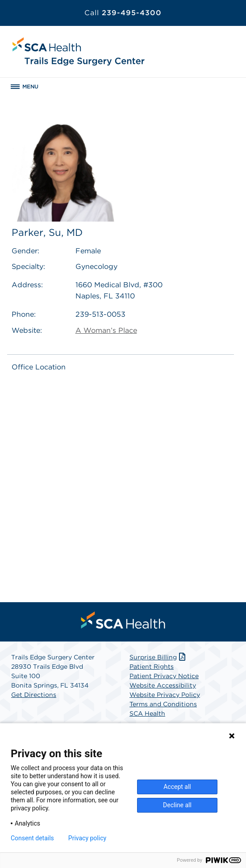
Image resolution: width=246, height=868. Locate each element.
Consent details (32, 838)
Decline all (177, 805)
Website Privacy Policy (165, 695)
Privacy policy (87, 838)
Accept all (177, 787)
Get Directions (34, 695)
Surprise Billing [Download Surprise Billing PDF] (158, 657)
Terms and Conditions (163, 704)
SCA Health (147, 713)
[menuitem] (123, 620)
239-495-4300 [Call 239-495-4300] (123, 13)
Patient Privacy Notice (164, 676)
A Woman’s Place (106, 330)
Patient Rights (152, 667)
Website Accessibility (163, 685)
